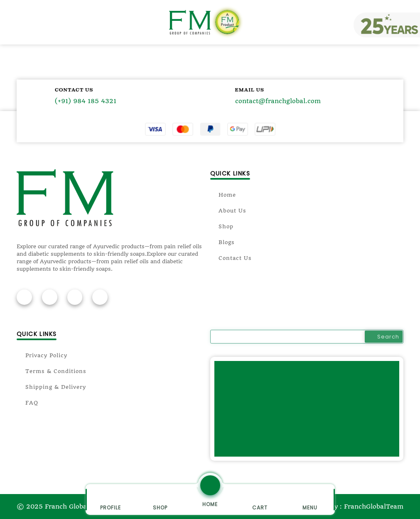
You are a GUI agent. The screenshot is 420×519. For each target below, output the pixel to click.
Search (384, 337)
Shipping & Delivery (51, 387)
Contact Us (231, 258)
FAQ (27, 403)
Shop (222, 226)
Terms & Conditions (52, 371)
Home (223, 195)
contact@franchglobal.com (278, 101)
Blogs (223, 242)
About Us (228, 211)
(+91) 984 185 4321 (86, 101)
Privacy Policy (42, 355)
